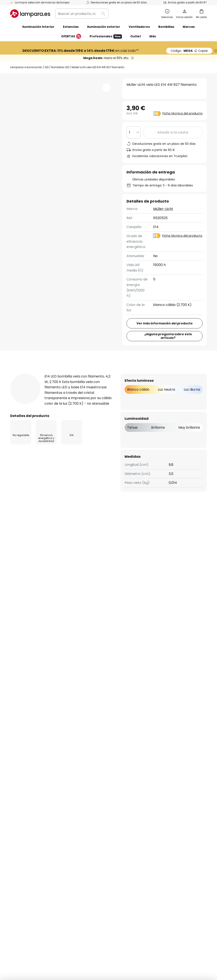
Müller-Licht (163, 209)
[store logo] (30, 14)
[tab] (26, 373)
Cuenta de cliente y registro (33, 806)
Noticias (84, 839)
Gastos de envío (24, 784)
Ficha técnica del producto (183, 113)
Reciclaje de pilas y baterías (177, 936)
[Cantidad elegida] (134, 132)
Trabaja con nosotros (95, 791)
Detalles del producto (76, 373)
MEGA (189, 51)
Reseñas (122, 373)
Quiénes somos (90, 762)
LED (47, 67)
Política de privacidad (157, 716)
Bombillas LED (60, 67)
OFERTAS (71, 37)
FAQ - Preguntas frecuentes (34, 762)
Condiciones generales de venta (104, 936)
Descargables (158, 373)
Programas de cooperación (100, 784)
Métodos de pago (25, 798)
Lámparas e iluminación (26, 67)
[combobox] (82, 14)
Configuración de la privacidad (42, 936)
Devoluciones (21, 791)
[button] (106, 88)
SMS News (85, 777)
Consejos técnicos (113, 831)
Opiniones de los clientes (98, 811)
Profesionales (106, 36)
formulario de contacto (60, 716)
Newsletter (86, 769)
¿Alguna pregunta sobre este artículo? (168, 336)
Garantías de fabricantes (31, 813)
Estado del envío (24, 769)
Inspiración (86, 831)
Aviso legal (153, 782)
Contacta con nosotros (30, 777)
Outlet (136, 36)
